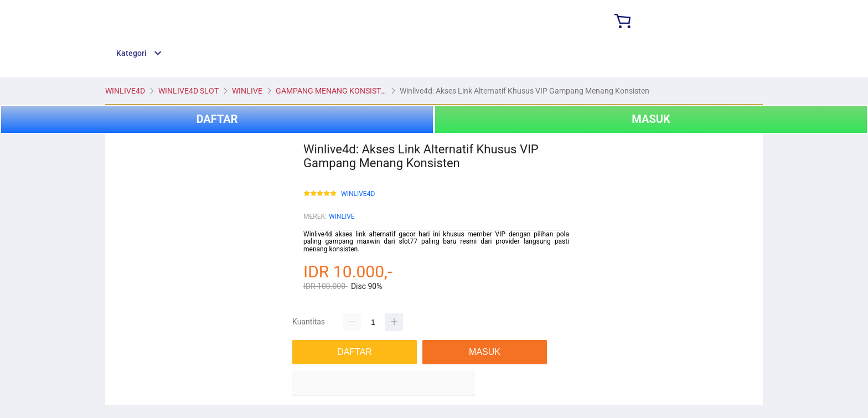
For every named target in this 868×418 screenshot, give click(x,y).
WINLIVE (342, 216)
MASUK (651, 119)
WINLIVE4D (358, 194)
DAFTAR (217, 119)
